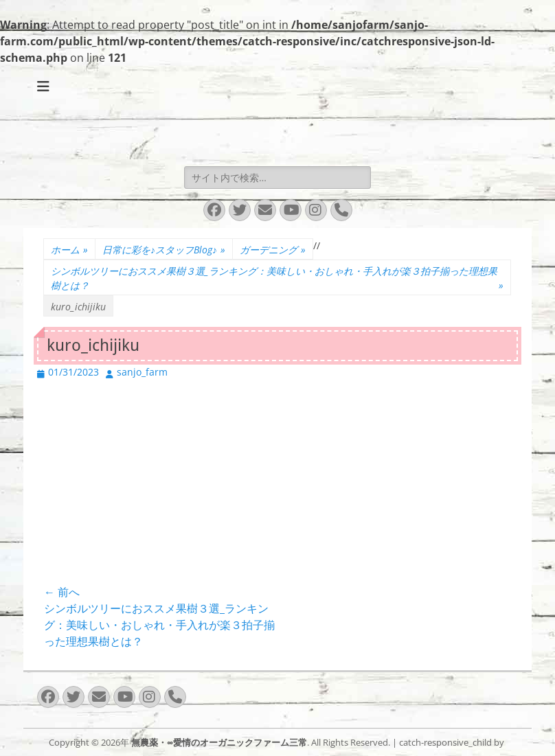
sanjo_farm (142, 372)
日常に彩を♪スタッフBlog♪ (164, 250)
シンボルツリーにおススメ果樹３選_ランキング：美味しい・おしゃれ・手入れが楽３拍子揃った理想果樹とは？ (277, 278)
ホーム (69, 250)
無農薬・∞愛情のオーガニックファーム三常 (219, 742)
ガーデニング (273, 250)
